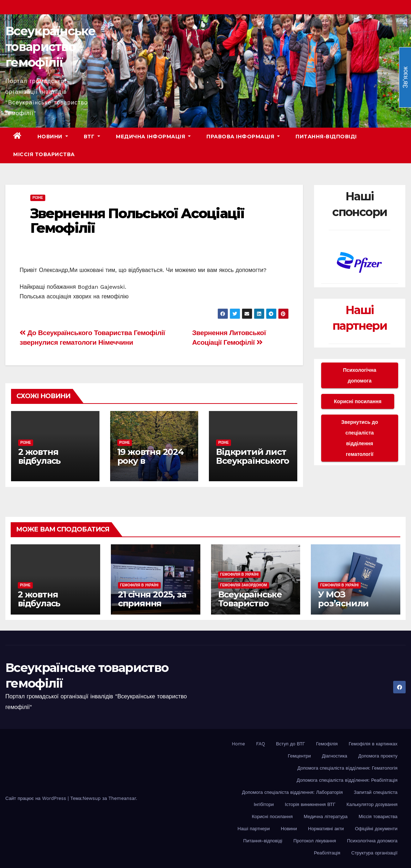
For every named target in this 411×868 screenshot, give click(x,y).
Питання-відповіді (326, 137)
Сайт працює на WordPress (37, 798)
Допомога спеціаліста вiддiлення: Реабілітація (347, 780)
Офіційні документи (376, 829)
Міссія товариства (44, 154)
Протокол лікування (315, 841)
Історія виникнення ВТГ (310, 804)
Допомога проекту (378, 756)
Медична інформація (153, 137)
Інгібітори (264, 804)
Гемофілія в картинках (373, 744)
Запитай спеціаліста (376, 792)
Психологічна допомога (359, 375)
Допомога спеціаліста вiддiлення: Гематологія (347, 768)
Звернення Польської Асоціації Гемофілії (137, 221)
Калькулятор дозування (372, 804)
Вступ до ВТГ (290, 744)
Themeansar (122, 798)
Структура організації (374, 853)
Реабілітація (327, 853)
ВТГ (92, 137)
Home (238, 744)
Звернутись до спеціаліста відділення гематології (359, 438)
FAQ (260, 744)
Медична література (326, 816)
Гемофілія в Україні (139, 585)
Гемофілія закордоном (244, 585)
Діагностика (335, 756)
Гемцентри (300, 756)
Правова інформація (243, 137)
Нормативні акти (326, 829)
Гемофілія (327, 744)
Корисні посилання (358, 401)
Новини (53, 137)
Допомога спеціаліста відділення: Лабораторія (292, 792)
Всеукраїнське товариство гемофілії (50, 47)
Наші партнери (253, 829)
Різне (38, 198)
